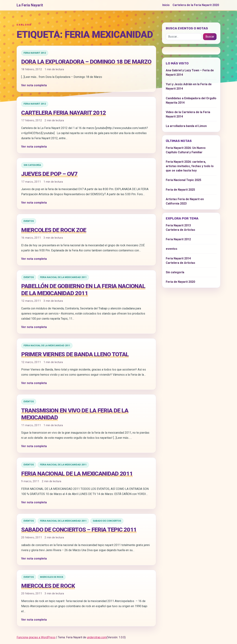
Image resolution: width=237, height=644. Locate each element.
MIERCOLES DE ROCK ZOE (54, 230)
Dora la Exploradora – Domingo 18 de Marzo (86, 62)
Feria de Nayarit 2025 (180, 190)
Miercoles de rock (48, 586)
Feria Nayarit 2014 (178, 258)
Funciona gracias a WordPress (36, 637)
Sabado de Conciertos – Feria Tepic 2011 (79, 530)
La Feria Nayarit (30, 5)
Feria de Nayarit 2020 (180, 282)
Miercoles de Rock (52, 577)
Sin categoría (32, 165)
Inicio (166, 5)
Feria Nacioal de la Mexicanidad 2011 (63, 277)
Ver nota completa (34, 85)
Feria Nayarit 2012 (35, 53)
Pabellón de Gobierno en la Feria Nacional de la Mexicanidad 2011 (83, 290)
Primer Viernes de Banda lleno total (75, 354)
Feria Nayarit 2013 (178, 225)
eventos (29, 221)
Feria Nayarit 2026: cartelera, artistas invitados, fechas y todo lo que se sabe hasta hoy (190, 166)
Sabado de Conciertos (107, 521)
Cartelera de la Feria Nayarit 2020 (196, 5)
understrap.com (97, 637)
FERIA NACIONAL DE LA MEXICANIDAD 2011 (77, 474)
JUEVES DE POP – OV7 (49, 174)
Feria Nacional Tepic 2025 (184, 180)
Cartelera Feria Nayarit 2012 (64, 113)
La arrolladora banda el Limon (186, 126)
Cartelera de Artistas (180, 230)
